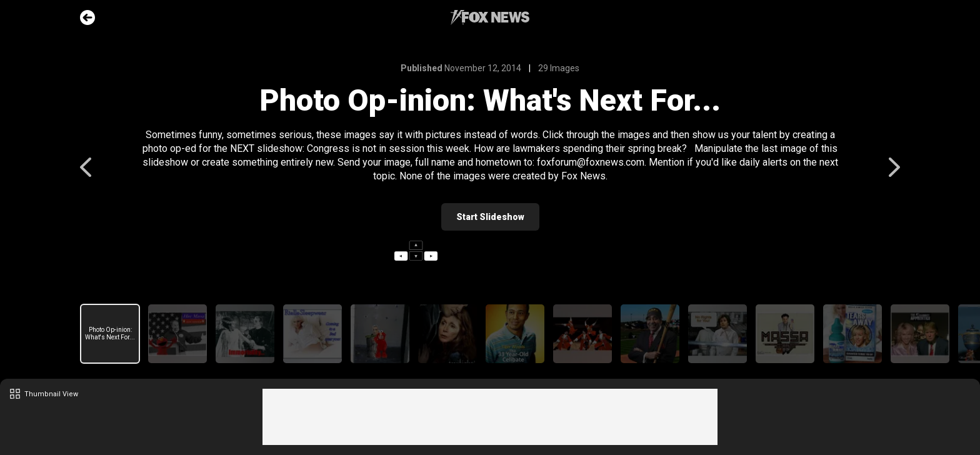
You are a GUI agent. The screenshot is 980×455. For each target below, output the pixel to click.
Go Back (87, 17)
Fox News (490, 17)
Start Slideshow (490, 217)
